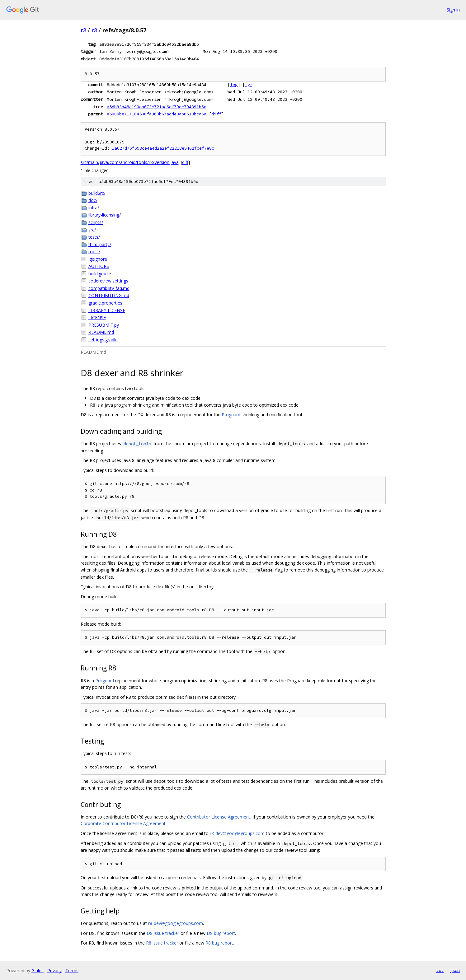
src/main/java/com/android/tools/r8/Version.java (130, 162)
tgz (249, 85)
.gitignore (98, 259)
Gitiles (38, 971)
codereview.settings (108, 281)
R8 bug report (219, 943)
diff (216, 114)
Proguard (231, 415)
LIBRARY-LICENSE (107, 310)
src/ (92, 230)
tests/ (94, 237)
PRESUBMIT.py (104, 325)
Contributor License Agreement (219, 817)
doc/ (93, 200)
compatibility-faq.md (109, 288)
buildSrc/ (97, 193)
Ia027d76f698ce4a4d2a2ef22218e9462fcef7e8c (163, 148)
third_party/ (100, 244)
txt (440, 970)
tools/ (94, 252)
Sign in (453, 10)
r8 (83, 30)
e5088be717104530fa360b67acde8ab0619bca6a (157, 114)
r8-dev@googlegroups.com (237, 833)
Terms (72, 971)
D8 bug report (221, 933)
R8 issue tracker (162, 943)
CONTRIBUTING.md (109, 295)
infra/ (94, 208)
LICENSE (97, 317)
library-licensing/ (105, 215)
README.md (101, 332)
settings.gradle (103, 340)
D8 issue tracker (163, 933)
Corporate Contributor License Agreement (123, 823)
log (234, 85)
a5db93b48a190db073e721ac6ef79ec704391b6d (157, 107)
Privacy (54, 971)
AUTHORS (99, 266)
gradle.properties (105, 303)
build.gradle (100, 274)
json (455, 970)
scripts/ (96, 222)
